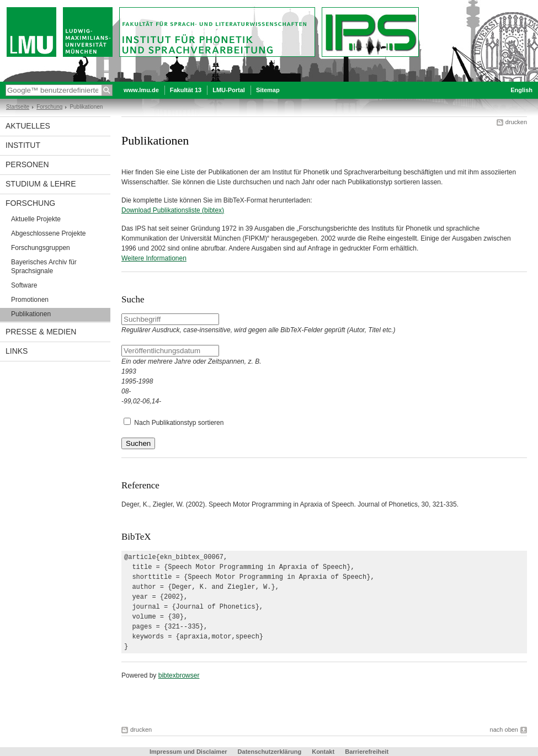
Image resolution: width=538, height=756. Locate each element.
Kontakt (323, 752)
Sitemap (268, 90)
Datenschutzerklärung (270, 752)
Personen (27, 164)
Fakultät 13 (186, 90)
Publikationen (31, 314)
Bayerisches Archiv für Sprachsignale (44, 267)
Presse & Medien (41, 332)
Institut (23, 145)
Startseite (18, 107)
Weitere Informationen (154, 258)
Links (17, 351)
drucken (516, 122)
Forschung (49, 107)
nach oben (504, 730)
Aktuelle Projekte (36, 219)
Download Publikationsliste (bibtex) (173, 210)
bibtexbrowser (179, 675)
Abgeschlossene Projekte (48, 233)
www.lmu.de (141, 90)
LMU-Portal (229, 90)
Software (24, 285)
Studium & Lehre (41, 184)
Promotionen (30, 300)
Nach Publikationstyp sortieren (179, 423)
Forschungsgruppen (41, 248)
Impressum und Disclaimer (188, 752)
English (521, 90)
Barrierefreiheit (367, 752)
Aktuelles (28, 126)
